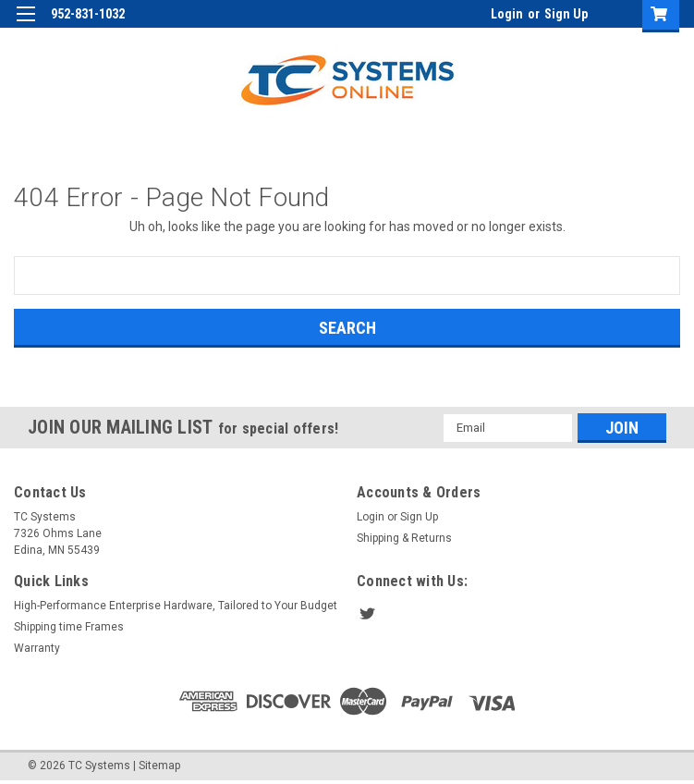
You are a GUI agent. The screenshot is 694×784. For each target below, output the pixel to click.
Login (507, 14)
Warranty (37, 648)
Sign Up (566, 14)
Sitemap (159, 766)
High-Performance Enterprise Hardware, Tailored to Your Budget (176, 606)
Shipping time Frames (69, 627)
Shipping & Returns (404, 538)
